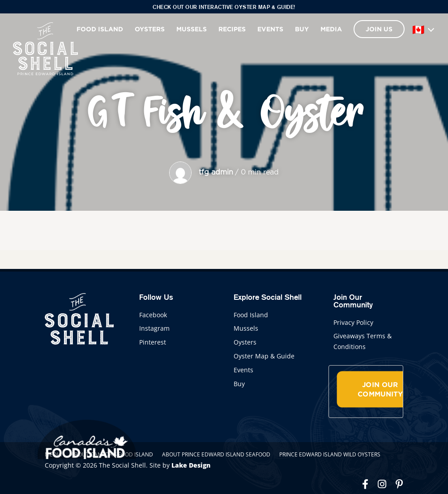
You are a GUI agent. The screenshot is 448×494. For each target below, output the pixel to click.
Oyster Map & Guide (264, 356)
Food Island (100, 29)
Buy (302, 29)
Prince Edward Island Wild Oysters (330, 454)
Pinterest (153, 342)
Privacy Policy (353, 322)
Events (270, 29)
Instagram (154, 328)
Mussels (192, 29)
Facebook (153, 315)
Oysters (150, 29)
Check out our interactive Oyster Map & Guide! (224, 7)
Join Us (379, 29)
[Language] (423, 29)
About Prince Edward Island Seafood (216, 454)
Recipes (232, 29)
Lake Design (191, 465)
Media (331, 29)
